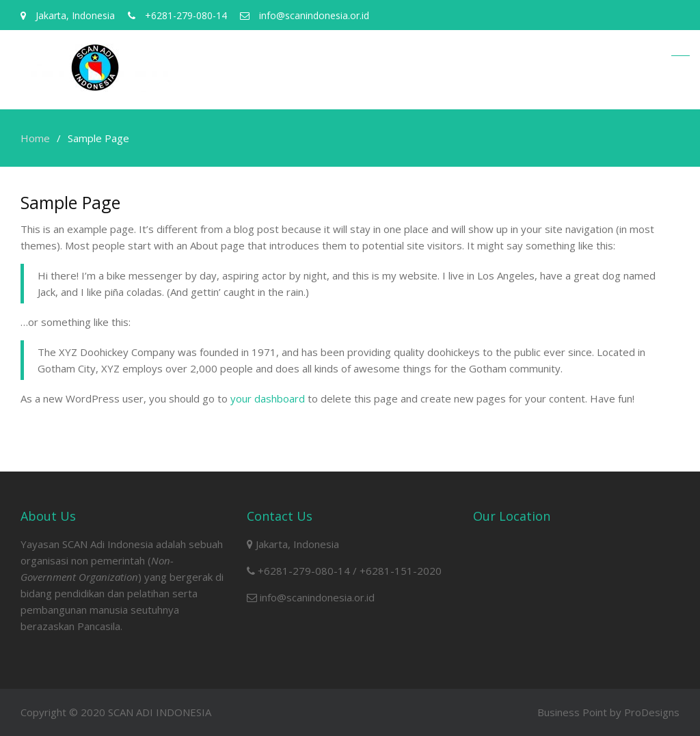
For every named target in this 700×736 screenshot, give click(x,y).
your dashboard (268, 398)
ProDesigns (652, 712)
